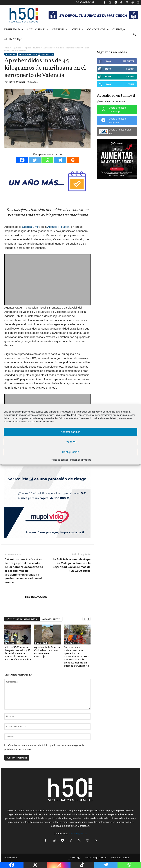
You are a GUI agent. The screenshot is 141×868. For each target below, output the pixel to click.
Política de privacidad (81, 460)
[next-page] (89, 619)
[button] (134, 35)
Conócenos (98, 30)
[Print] (73, 160)
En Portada (10, 643)
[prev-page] (84, 619)
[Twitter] (35, 160)
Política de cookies (59, 460)
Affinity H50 (13, 39)
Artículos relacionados (22, 619)
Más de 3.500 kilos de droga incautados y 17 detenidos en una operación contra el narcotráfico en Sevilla (18, 653)
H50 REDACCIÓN (17, 82)
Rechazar (70, 442)
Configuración (71, 452)
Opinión (60, 30)
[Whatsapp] (47, 160)
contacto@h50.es (78, 834)
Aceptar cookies (71, 432)
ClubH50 (119, 30)
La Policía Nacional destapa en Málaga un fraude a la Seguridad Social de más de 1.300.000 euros (72, 565)
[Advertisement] (48, 280)
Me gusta (129, 61)
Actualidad (38, 30)
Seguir (130, 69)
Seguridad (13, 30)
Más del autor (51, 619)
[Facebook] (22, 160)
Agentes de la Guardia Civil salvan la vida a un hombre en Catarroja (47, 652)
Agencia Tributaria (32, 48)
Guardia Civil (47, 54)
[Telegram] (60, 160)
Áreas (77, 30)
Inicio (7, 48)
